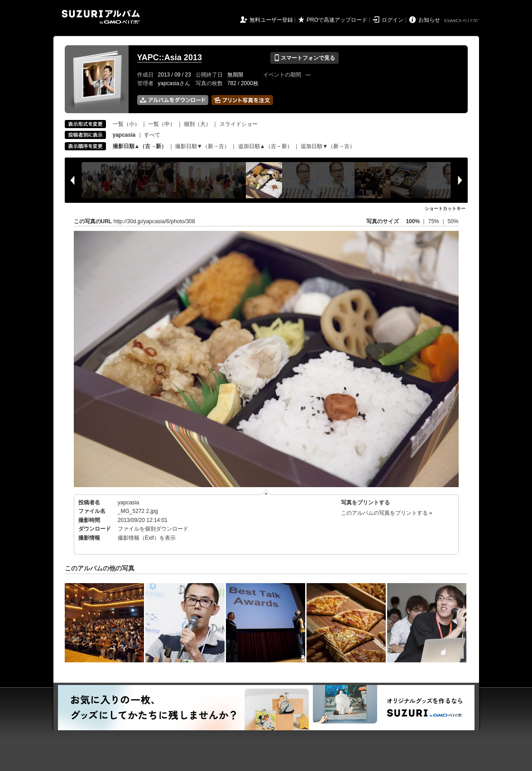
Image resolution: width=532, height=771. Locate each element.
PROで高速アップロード (337, 20)
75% (434, 221)
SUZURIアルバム (101, 17)
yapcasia (128, 503)
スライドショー (239, 124)
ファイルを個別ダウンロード (153, 529)
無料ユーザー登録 (271, 20)
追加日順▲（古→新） (265, 146)
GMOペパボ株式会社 (462, 21)
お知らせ (429, 20)
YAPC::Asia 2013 (170, 57)
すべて (152, 135)
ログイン (393, 20)
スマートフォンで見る (304, 58)
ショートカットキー (445, 208)
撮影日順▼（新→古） (202, 146)
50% (453, 221)
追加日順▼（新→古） (328, 146)
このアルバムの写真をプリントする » (387, 513)
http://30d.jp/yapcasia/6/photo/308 (154, 221)
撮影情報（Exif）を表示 (147, 538)
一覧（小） (126, 124)
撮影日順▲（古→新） (140, 146)
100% (413, 221)
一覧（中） (162, 124)
